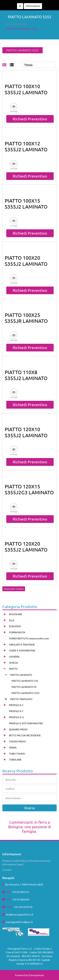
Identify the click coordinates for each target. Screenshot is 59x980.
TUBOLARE (15, 759)
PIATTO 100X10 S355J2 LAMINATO (26, 89)
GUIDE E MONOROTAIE (22, 650)
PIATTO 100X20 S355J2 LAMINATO (26, 261)
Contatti (7, 870)
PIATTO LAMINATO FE (24, 687)
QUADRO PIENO (18, 729)
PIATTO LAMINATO (16, 24)
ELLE (12, 620)
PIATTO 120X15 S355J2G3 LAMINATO (29, 489)
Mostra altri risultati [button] (14, 589)
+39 (16, 907)
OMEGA (13, 663)
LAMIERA (14, 656)
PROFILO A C (16, 705)
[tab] (6, 65)
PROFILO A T (16, 711)
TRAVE (13, 747)
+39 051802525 (20, 892)
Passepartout (37, 975)
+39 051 (16, 899)
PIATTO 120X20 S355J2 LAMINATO (26, 547)
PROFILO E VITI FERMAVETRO (26, 723)
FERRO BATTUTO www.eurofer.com (29, 638)
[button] (53, 4)
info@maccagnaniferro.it (19, 914)
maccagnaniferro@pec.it (19, 922)
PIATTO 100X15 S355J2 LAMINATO (26, 204)
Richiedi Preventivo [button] (30, 119)
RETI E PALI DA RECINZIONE (25, 735)
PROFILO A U (16, 717)
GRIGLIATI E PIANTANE (22, 644)
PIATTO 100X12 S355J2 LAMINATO (26, 146)
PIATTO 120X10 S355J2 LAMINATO (26, 432)
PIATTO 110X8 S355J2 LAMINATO (26, 375)
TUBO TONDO (17, 753)
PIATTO (13, 669)
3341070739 (25, 907)
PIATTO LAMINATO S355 (22, 29)
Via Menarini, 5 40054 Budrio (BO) (24, 884)
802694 (25, 899)
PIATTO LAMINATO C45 (25, 681)
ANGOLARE (16, 614)
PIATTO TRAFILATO (21, 699)
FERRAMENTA (17, 632)
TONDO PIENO (17, 741)
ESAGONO (15, 626)
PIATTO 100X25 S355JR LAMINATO (26, 318)
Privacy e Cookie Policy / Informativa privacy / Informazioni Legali (27, 862)
